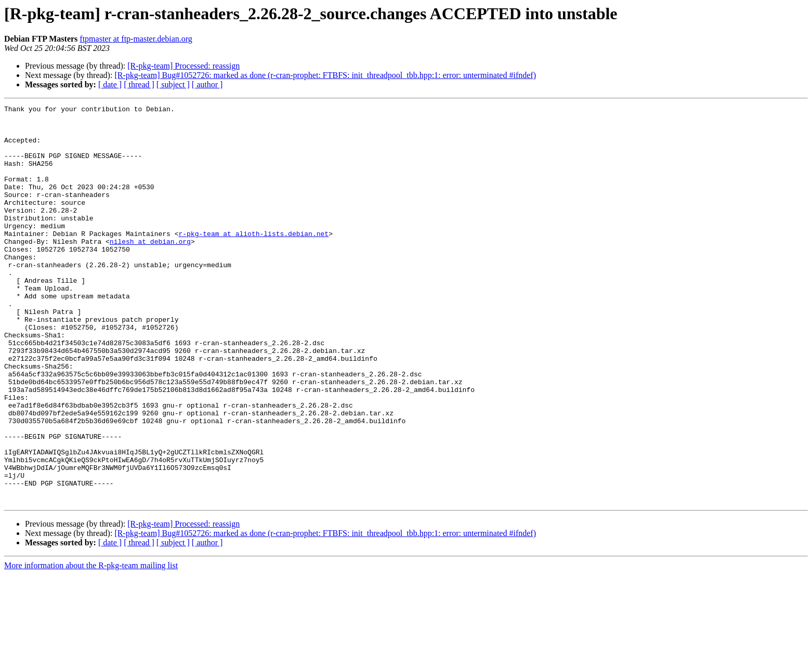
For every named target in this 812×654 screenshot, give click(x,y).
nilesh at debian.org (150, 269)
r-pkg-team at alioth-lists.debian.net (253, 260)
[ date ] (110, 84)
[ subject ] (173, 84)
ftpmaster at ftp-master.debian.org (136, 39)
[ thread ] (139, 84)
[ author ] (207, 84)
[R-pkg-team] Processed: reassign (184, 66)
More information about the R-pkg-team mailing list (91, 645)
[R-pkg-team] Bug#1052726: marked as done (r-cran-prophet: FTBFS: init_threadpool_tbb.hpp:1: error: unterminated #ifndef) (325, 75)
